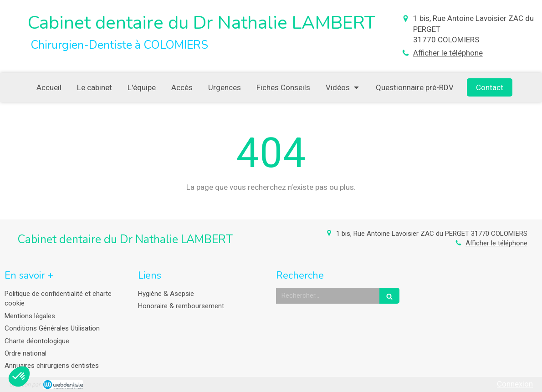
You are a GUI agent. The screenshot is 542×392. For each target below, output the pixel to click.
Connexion (515, 384)
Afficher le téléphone (448, 53)
